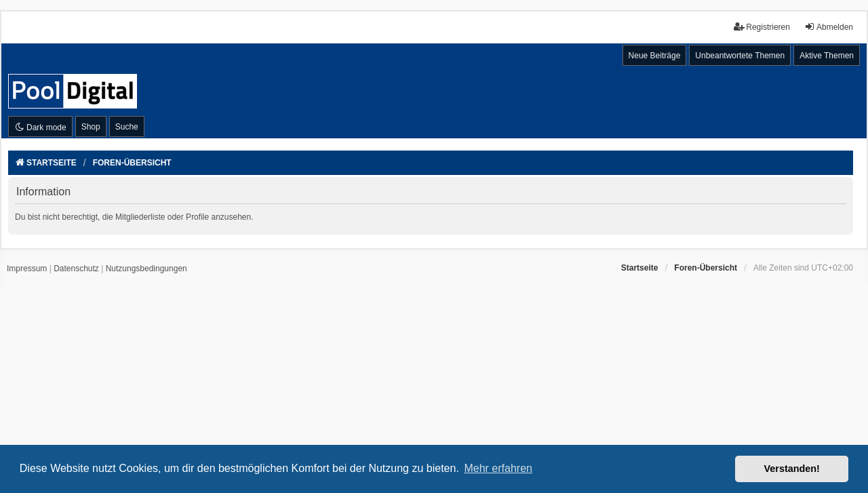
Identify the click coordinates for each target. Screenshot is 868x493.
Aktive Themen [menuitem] (827, 56)
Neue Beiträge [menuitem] (655, 56)
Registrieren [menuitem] (762, 27)
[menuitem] (27, 269)
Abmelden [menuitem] (829, 27)
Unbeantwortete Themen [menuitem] (740, 56)
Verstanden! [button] (792, 469)
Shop (91, 127)
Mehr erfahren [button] (498, 468)
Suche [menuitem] (127, 127)
